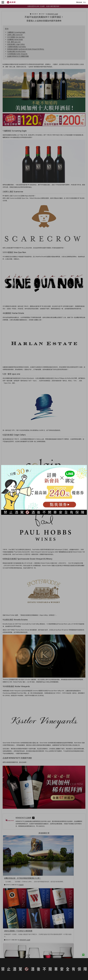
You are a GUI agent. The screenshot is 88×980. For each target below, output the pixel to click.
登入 (84, 2)
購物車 (78, 2)
